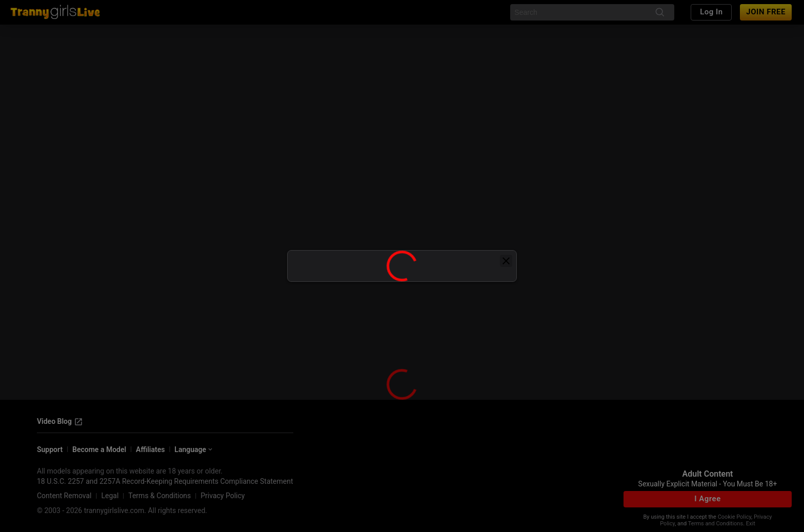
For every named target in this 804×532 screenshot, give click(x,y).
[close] (506, 261)
